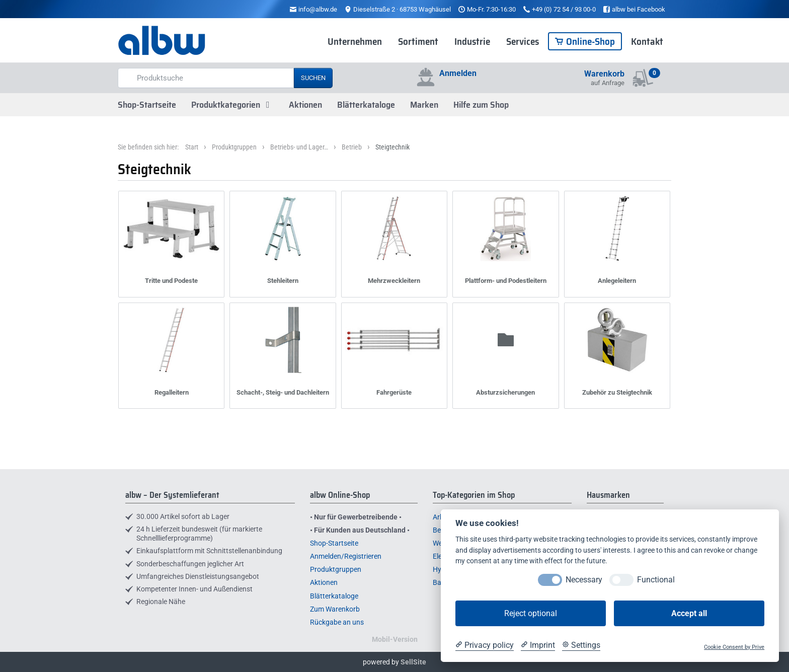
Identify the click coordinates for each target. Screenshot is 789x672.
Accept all (689, 613)
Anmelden (458, 73)
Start (192, 147)
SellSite (413, 662)
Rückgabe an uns (337, 622)
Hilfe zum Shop (481, 105)
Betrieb (352, 147)
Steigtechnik (392, 147)
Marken (424, 105)
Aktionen (305, 105)
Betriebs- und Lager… (299, 147)
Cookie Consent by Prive (734, 647)
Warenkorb (604, 74)
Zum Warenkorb (335, 609)
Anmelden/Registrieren (346, 556)
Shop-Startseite (147, 105)
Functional (656, 580)
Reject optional (531, 613)
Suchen (313, 78)
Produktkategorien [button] (232, 105)
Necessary (584, 580)
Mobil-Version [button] (395, 639)
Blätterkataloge (366, 105)
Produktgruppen (234, 147)
